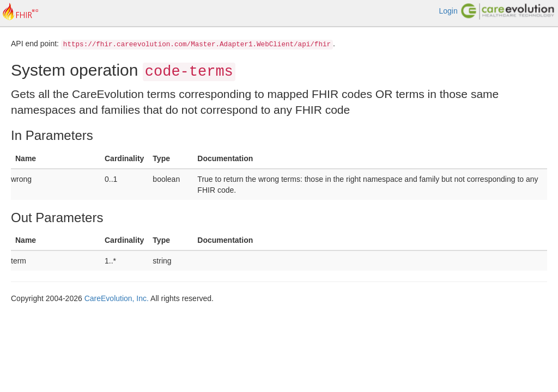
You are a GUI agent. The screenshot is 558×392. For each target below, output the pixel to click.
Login (448, 11)
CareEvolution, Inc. (117, 298)
